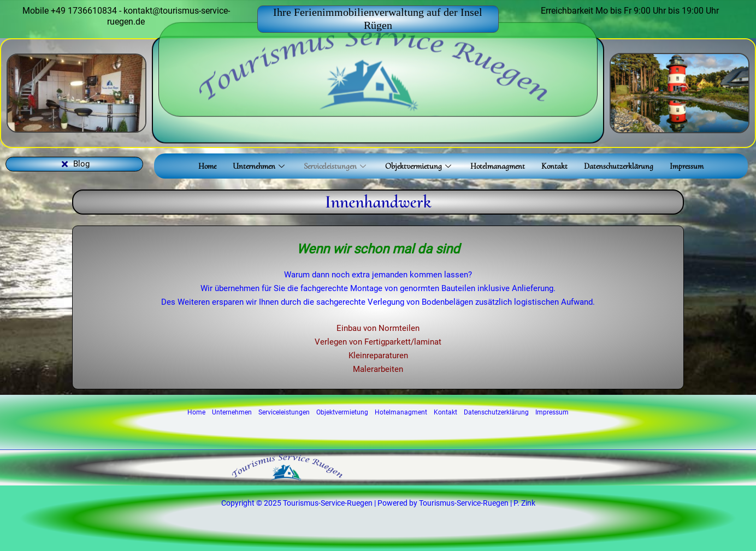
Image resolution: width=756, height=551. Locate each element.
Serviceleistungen (336, 166)
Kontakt (554, 166)
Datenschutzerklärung (619, 166)
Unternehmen (260, 166)
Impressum (687, 166)
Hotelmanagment (498, 166)
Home (207, 166)
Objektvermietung (420, 166)
